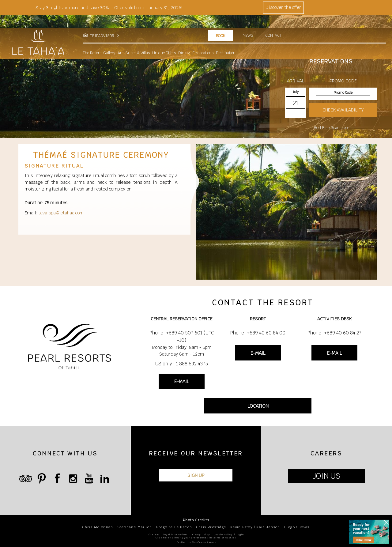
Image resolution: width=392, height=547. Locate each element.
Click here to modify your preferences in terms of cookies (196, 538)
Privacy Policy (200, 535)
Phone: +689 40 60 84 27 (334, 333)
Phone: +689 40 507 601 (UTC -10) (182, 336)
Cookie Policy (223, 535)
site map (154, 535)
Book (221, 23)
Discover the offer (283, 7)
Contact (274, 23)
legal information (175, 535)
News (248, 23)
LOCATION (258, 406)
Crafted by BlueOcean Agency (197, 542)
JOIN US (327, 476)
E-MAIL (182, 381)
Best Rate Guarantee (331, 128)
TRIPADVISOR (102, 23)
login (240, 535)
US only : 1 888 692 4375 (182, 364)
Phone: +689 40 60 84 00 (258, 333)
